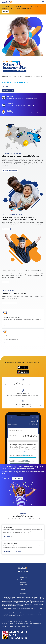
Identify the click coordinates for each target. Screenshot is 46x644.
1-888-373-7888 (5, 623)
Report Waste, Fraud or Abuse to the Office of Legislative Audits (16, 626)
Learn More (5, 12)
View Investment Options (10, 303)
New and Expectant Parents (23, 580)
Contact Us (23, 589)
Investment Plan (23, 577)
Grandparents (23, 582)
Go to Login (8, 551)
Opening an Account (8, 90)
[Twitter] (22, 571)
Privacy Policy (23, 593)
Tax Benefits (10, 96)
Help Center (23, 587)
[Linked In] (27, 571)
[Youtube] (24, 571)
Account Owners (23, 585)
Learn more (6, 229)
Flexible (9, 111)
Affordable (10, 104)
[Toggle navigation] (43, 2)
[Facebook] (19, 571)
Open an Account (17, 479)
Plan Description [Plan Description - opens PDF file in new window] (35, 597)
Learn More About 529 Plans (10, 170)
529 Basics (23, 575)
